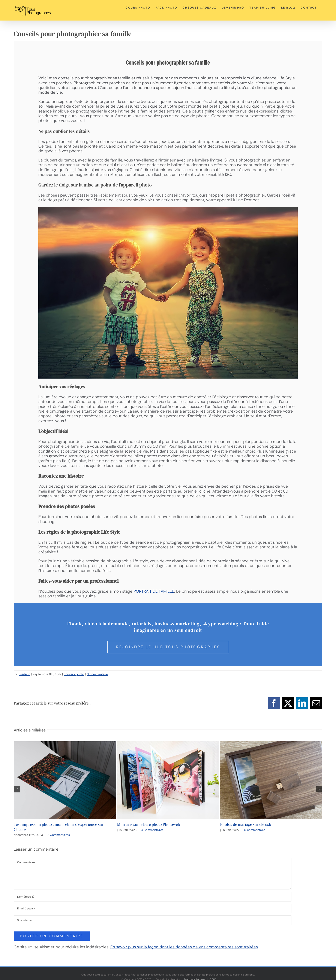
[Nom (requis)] (153, 897)
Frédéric (25, 674)
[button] (17, 789)
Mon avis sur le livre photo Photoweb (148, 824)
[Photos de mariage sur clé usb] (271, 744)
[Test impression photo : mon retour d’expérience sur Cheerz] (65, 744)
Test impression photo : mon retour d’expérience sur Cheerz (59, 827)
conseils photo (74, 674)
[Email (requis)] (153, 908)
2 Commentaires (59, 835)
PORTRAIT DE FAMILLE (154, 591)
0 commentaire (97, 674)
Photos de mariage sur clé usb (246, 824)
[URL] (153, 920)
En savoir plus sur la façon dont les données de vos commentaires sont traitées (184, 947)
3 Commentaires (152, 830)
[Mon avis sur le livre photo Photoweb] (168, 744)
